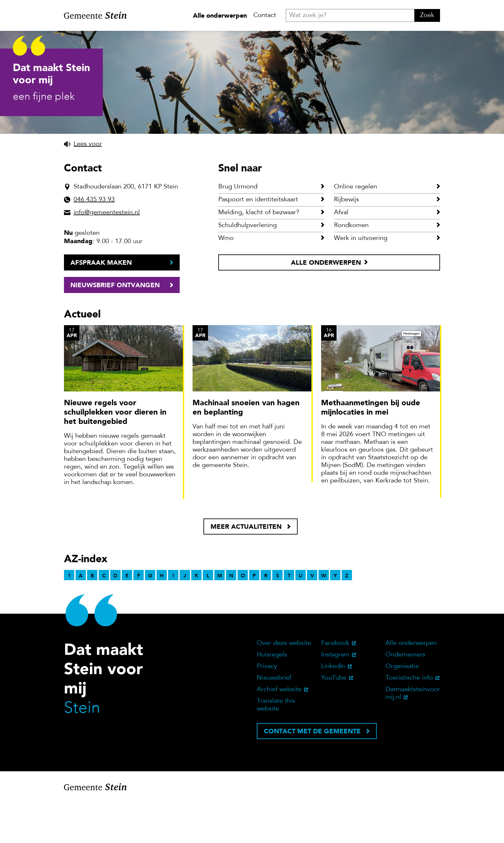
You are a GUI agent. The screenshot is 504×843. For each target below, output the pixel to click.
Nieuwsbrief (274, 720)
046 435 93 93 (94, 242)
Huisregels (272, 697)
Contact (265, 15)
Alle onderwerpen (220, 15)
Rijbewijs (346, 242)
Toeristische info (409, 720)
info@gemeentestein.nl (107, 254)
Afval (341, 254)
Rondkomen (351, 267)
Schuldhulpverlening (248, 267)
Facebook (335, 685)
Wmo (226, 280)
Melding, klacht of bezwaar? (259, 254)
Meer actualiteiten (246, 568)
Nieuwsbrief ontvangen (115, 327)
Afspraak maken (101, 304)
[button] (83, 186)
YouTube (334, 720)
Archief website (279, 731)
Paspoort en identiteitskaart (258, 242)
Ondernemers (405, 697)
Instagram (335, 697)
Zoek (427, 15)
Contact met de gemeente (312, 773)
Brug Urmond (238, 229)
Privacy (267, 708)
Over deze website (284, 685)
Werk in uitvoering (361, 280)
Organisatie (402, 708)
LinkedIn (333, 708)
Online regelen (355, 229)
